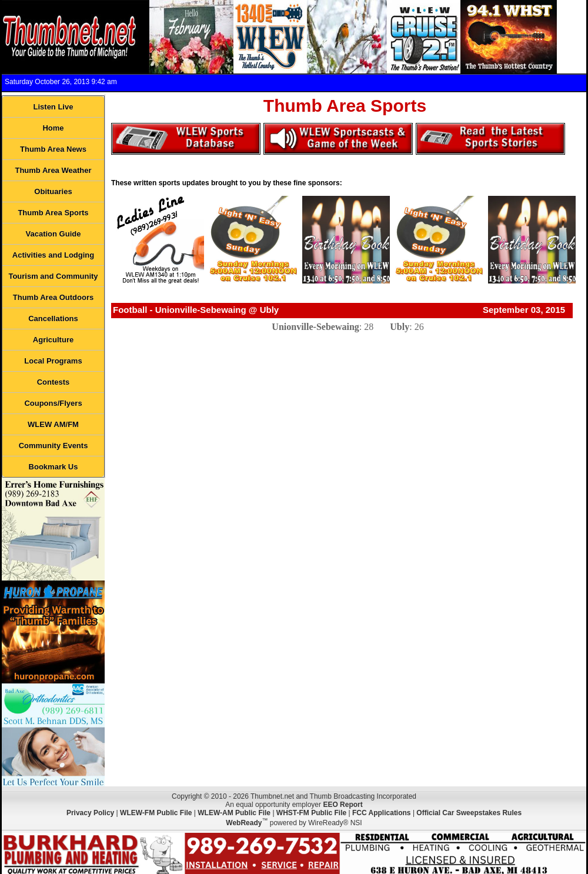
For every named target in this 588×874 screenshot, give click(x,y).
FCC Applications (382, 813)
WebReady (244, 823)
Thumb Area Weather (53, 170)
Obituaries (53, 191)
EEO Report (343, 805)
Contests (54, 382)
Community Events (54, 446)
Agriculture (53, 340)
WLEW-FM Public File (156, 813)
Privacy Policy (90, 813)
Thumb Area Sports (53, 213)
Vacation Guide (54, 234)
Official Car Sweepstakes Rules (469, 813)
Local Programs (53, 361)
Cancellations (53, 318)
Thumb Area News (53, 149)
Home (53, 128)
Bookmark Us (54, 467)
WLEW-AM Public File (234, 813)
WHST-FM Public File (311, 813)
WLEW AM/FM (53, 424)
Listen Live (54, 107)
